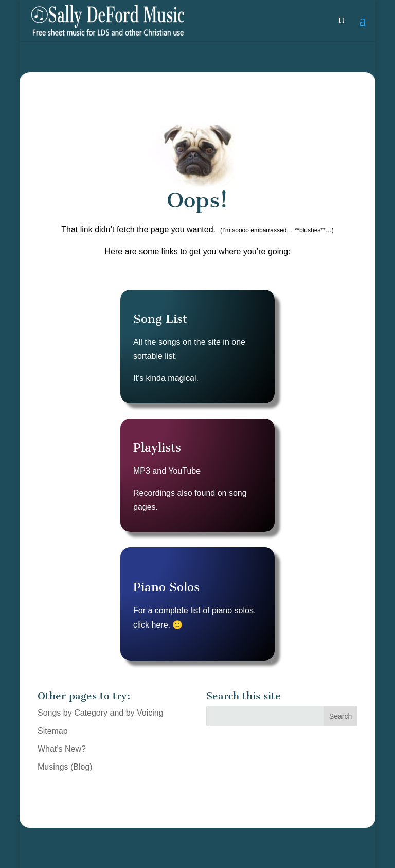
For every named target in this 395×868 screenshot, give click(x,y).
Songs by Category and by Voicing (101, 713)
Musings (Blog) (65, 767)
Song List (160, 319)
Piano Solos (166, 587)
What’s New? (62, 749)
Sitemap (53, 731)
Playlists (157, 447)
